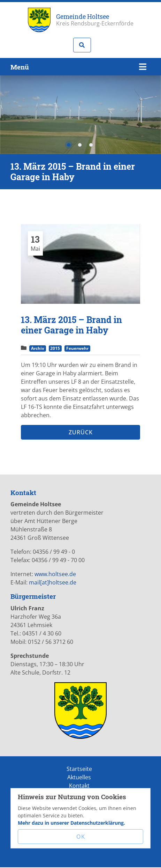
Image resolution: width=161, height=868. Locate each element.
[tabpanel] (80, 264)
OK (81, 837)
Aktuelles (79, 777)
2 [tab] (80, 145)
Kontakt (79, 786)
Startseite (79, 769)
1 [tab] (69, 145)
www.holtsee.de (55, 574)
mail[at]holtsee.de (53, 582)
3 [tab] (91, 145)
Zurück (81, 432)
